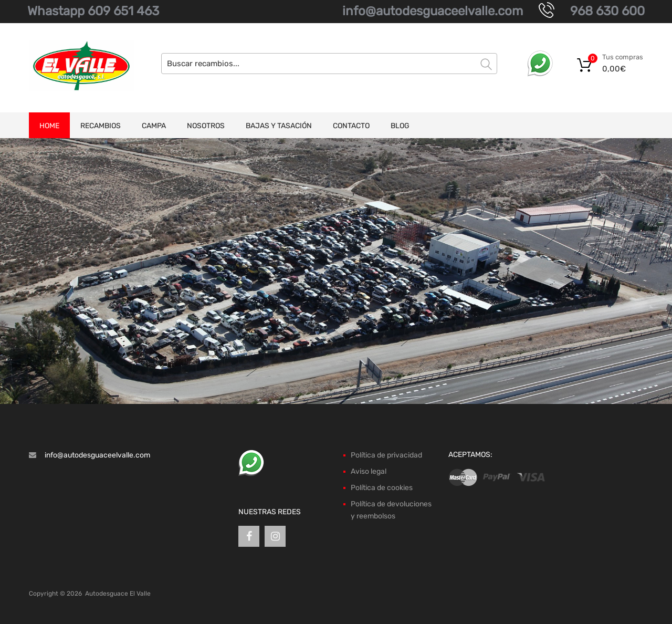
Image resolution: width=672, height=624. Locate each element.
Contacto (351, 126)
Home (49, 126)
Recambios (101, 126)
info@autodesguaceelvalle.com (433, 11)
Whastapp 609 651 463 (93, 11)
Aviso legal (369, 471)
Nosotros (206, 126)
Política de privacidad (386, 455)
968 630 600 (607, 11)
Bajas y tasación (279, 126)
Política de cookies (382, 488)
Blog (400, 126)
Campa (154, 126)
